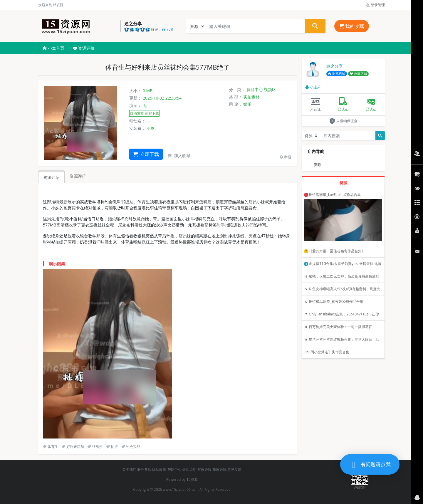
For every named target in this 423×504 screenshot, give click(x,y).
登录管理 (375, 5)
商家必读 (219, 469)
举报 (285, 157)
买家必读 (204, 469)
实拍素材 (251, 97)
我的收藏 (352, 26)
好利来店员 (73, 447)
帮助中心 (174, 469)
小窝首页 (53, 48)
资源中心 (255, 89)
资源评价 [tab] (78, 176)
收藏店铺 (358, 74)
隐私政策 (159, 469)
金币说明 (189, 469)
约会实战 (131, 447)
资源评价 (84, 48)
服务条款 (144, 469)
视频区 (270, 89)
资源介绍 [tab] (51, 177)
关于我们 (129, 469)
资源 (317, 165)
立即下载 (146, 154)
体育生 (51, 447)
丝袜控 (95, 447)
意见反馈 (234, 469)
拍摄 (112, 447)
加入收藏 (179, 156)
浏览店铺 (337, 74)
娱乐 (247, 104)
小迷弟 (313, 87)
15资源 (192, 479)
